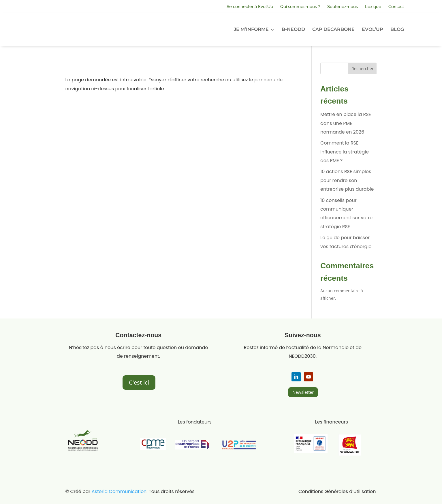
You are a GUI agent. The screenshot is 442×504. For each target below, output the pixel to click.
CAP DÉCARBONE (333, 29)
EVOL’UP (373, 29)
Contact (396, 7)
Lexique (373, 7)
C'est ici (139, 382)
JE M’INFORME (251, 29)
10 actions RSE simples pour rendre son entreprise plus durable (347, 180)
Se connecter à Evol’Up (250, 7)
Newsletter (303, 392)
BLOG (397, 29)
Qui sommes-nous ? (300, 7)
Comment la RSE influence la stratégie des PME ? (345, 152)
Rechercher (363, 69)
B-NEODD (293, 29)
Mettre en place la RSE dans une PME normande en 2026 (346, 123)
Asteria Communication (119, 491)
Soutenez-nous (343, 7)
